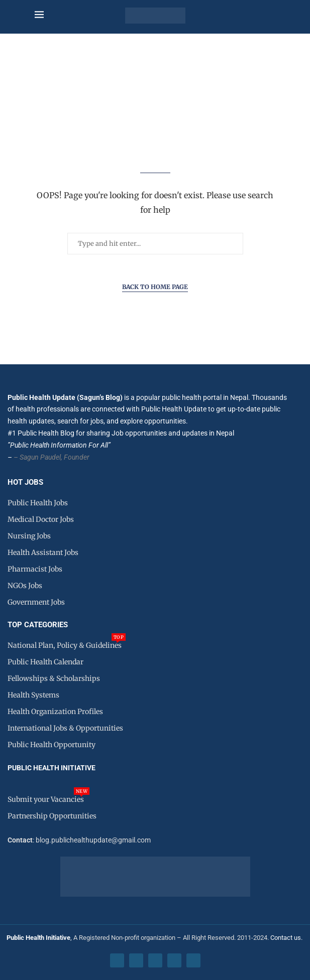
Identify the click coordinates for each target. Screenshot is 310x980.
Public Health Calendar (45, 662)
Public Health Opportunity (51, 745)
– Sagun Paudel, (38, 457)
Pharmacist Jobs (35, 569)
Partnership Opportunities (52, 816)
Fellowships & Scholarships (54, 678)
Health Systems (33, 695)
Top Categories (38, 625)
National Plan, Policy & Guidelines (65, 645)
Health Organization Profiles (55, 712)
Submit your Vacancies (46, 799)
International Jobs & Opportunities (65, 728)
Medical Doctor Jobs (41, 519)
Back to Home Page (155, 287)
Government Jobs (36, 602)
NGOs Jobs (25, 586)
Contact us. (287, 938)
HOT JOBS (25, 482)
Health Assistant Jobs (43, 552)
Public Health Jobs (38, 503)
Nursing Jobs (29, 536)
